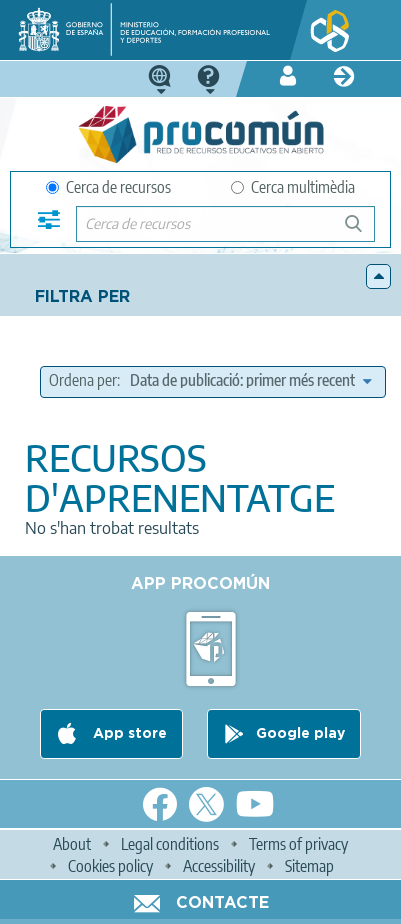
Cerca (362, 231)
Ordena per (83, 380)
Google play (300, 734)
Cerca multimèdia (293, 187)
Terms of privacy (298, 844)
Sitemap (309, 866)
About (72, 844)
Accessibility (219, 866)
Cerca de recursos (108, 187)
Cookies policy (110, 866)
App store (128, 734)
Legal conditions (170, 844)
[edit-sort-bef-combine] (250, 380)
